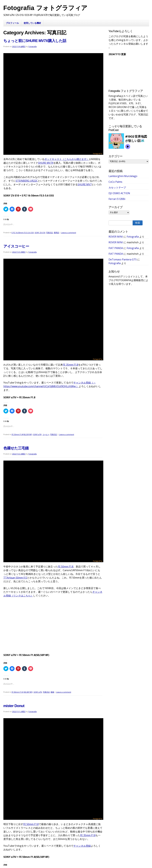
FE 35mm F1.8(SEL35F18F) (22, 434)
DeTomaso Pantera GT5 (123, 259)
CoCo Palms (115, 182)
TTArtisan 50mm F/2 (15, 578)
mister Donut (14, 706)
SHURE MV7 (85, 184)
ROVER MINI (116, 237)
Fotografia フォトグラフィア (45, 8)
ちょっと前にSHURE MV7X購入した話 (35, 41)
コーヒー (46, 434)
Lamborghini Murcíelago (123, 176)
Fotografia (33, 46)
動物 (52, 692)
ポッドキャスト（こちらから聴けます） (67, 159)
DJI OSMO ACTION (119, 193)
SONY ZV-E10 (40, 233)
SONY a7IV (37, 434)
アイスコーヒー (16, 246)
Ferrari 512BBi (117, 199)
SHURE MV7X (46, 163)
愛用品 (57, 233)
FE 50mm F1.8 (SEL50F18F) (22, 692)
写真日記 (50, 233)
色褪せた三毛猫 (16, 448)
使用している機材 (32, 23)
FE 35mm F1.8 (71, 365)
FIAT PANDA (116, 248)
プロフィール (12, 23)
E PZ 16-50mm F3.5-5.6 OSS (23, 233)
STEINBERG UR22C (27, 181)
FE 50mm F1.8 (66, 567)
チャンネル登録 (82, 846)
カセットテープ (117, 188)
